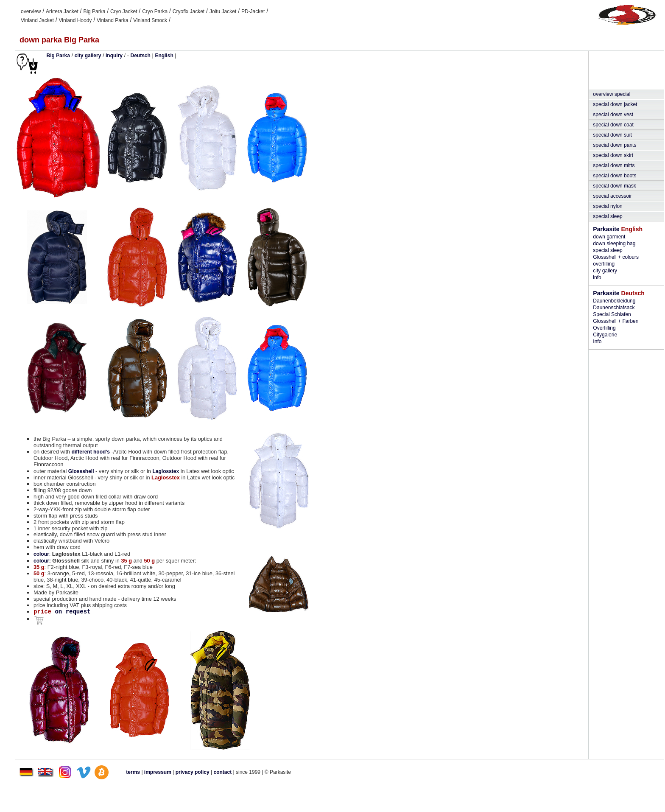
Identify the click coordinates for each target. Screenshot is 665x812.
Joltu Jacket (223, 11)
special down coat (613, 125)
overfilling (604, 264)
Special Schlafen (612, 314)
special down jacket (615, 104)
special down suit (612, 135)
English (164, 56)
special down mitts (614, 165)
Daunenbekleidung (614, 301)
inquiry (114, 56)
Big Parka (94, 11)
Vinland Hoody (75, 20)
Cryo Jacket (124, 11)
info (597, 277)
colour (41, 554)
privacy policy (193, 772)
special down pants (615, 145)
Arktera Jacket (62, 11)
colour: (42, 561)
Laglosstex (166, 471)
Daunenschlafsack (614, 308)
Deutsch (141, 56)
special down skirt (613, 155)
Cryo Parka (155, 11)
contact (223, 772)
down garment (609, 237)
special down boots (615, 176)
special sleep (608, 216)
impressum (158, 772)
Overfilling (604, 328)
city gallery (605, 271)
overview (31, 11)
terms (133, 772)
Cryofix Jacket (189, 11)
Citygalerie (605, 335)
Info (597, 342)
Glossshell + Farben (616, 321)
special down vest (613, 115)
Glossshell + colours (616, 257)
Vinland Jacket (37, 20)
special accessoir (612, 196)
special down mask (614, 186)
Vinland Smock (150, 20)
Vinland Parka (113, 20)
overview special (612, 94)
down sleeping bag (614, 244)
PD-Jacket (253, 11)
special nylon (608, 206)
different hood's (91, 452)
